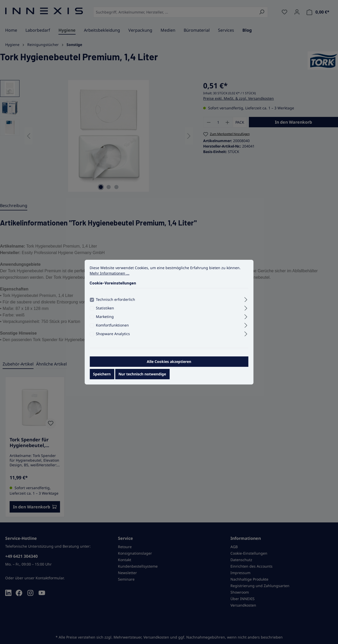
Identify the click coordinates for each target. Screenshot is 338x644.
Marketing (105, 320)
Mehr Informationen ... (110, 277)
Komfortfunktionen (112, 328)
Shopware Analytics (113, 337)
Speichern (102, 377)
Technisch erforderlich (115, 303)
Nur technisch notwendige (142, 377)
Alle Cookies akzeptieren (169, 365)
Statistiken (105, 311)
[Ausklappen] (246, 302)
